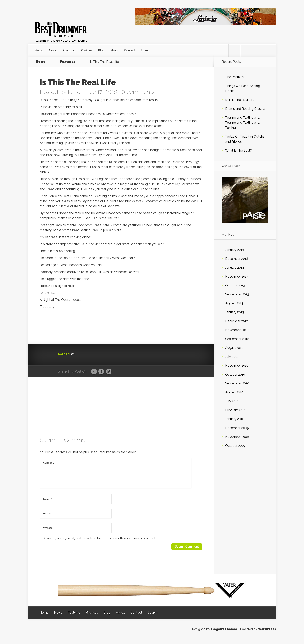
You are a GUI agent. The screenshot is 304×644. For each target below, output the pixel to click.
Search (146, 50)
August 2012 (234, 348)
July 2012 (232, 357)
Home (39, 50)
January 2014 (235, 268)
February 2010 (235, 410)
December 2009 (237, 428)
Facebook (101, 372)
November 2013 (237, 277)
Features (69, 50)
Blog (101, 50)
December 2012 (237, 321)
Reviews (86, 50)
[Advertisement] (121, 395)
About (114, 50)
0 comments (138, 92)
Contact (129, 50)
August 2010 (234, 392)
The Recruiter (235, 77)
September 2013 (237, 294)
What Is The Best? (239, 150)
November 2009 (237, 437)
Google (94, 372)
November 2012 (237, 330)
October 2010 (235, 374)
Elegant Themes (224, 634)
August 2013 (234, 303)
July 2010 (232, 401)
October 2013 (235, 285)
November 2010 (237, 366)
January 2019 (235, 250)
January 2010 (235, 419)
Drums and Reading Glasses (245, 109)
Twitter (109, 372)
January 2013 (235, 312)
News (53, 50)
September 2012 (237, 339)
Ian (72, 92)
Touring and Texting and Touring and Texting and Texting (242, 123)
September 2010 (237, 383)
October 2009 (235, 446)
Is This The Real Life (240, 100)
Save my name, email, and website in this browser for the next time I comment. (100, 543)
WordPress (267, 634)
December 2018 (237, 259)
